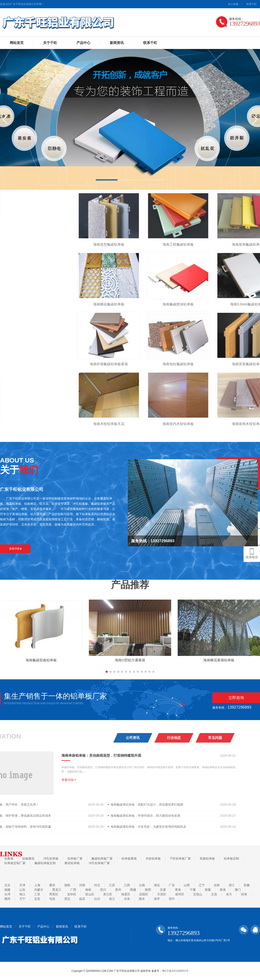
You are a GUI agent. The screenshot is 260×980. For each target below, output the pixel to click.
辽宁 (202, 885)
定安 (37, 899)
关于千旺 (50, 43)
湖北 (157, 885)
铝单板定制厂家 (15, 863)
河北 (97, 885)
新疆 (208, 890)
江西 (127, 885)
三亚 (37, 894)
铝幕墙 (9, 858)
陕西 (148, 890)
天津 (22, 885)
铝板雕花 (28, 858)
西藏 (133, 890)
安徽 (247, 885)
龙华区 (72, 894)
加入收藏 (233, 4)
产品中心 (83, 43)
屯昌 (52, 899)
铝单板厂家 (75, 858)
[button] (107, 180)
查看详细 (15, 549)
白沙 (97, 899)
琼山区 (90, 894)
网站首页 (17, 43)
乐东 (127, 899)
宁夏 (193, 890)
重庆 (52, 885)
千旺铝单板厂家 (180, 858)
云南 (142, 885)
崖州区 (180, 894)
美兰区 (108, 894)
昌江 (112, 899)
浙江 (232, 885)
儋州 (7, 899)
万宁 (22, 899)
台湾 (7, 894)
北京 (7, 885)
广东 (172, 885)
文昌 (214, 894)
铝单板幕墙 (129, 858)
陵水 (142, 899)
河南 (82, 885)
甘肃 (163, 890)
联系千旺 (252, 4)
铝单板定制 (231, 858)
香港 (223, 890)
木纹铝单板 (153, 858)
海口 (22, 894)
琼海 (244, 894)
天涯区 (162, 894)
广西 (73, 890)
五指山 (198, 894)
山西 (187, 885)
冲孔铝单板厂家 (99, 863)
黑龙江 (57, 890)
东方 (229, 894)
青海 (178, 890)
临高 (82, 899)
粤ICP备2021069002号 (175, 971)
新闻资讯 (117, 43)
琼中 (172, 899)
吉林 (217, 885)
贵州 (118, 890)
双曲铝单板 (207, 858)
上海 (37, 885)
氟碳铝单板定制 (45, 863)
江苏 (112, 885)
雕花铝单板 (72, 863)
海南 (88, 890)
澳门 (238, 890)
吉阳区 (144, 894)
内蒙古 (39, 890)
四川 (103, 890)
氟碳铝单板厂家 (102, 858)
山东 (22, 890)
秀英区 (54, 894)
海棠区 (126, 894)
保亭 (157, 899)
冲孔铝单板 (51, 858)
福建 (7, 890)
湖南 (67, 885)
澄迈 (67, 899)
